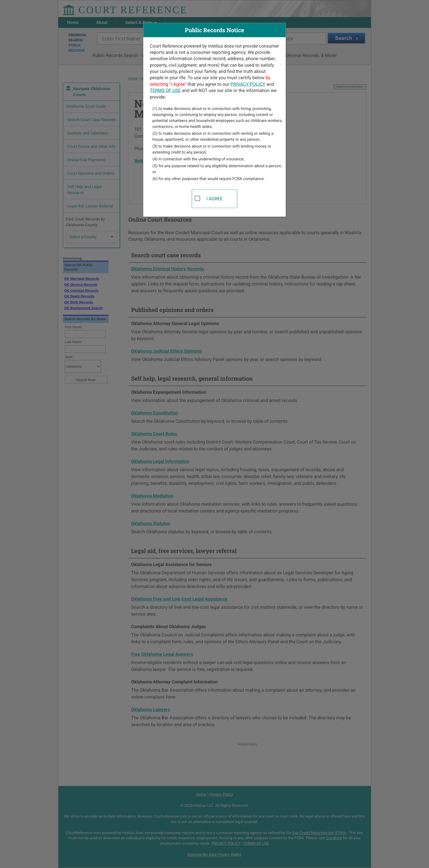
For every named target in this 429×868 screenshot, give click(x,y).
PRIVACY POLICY (248, 84)
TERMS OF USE (165, 90)
